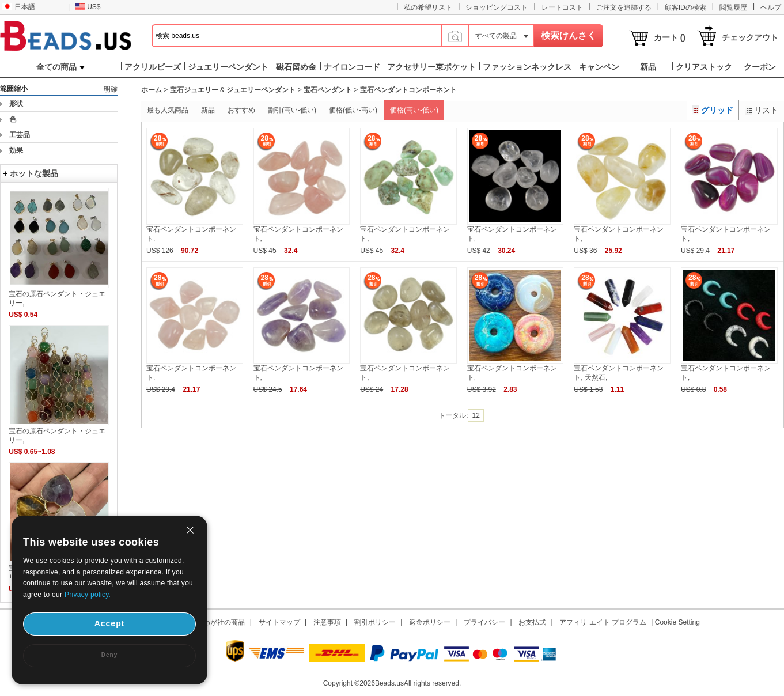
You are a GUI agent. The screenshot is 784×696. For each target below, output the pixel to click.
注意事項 (327, 622)
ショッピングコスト (497, 7)
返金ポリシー (430, 622)
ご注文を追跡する (624, 7)
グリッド (713, 110)
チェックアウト (750, 37)
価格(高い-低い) (414, 110)
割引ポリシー (375, 622)
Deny (109, 655)
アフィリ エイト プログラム (603, 622)
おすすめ (241, 110)
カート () (670, 37)
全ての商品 (60, 67)
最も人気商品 (168, 110)
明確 (111, 89)
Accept (110, 623)
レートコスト (562, 7)
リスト (762, 110)
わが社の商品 (224, 622)
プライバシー (484, 622)
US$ (88, 7)
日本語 (19, 7)
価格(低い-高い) (353, 110)
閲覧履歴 (733, 7)
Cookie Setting (677, 622)
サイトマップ (279, 622)
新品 (208, 110)
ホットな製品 (34, 173)
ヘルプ (771, 7)
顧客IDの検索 (685, 7)
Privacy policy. (88, 595)
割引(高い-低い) (292, 110)
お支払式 (532, 622)
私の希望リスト (428, 7)
